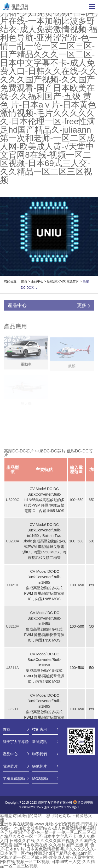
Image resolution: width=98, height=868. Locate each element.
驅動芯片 (39, 766)
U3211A (13, 668)
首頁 (24, 281)
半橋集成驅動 (14, 779)
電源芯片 (10, 766)
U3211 (13, 709)
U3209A (13, 541)
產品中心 (37, 281)
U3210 (13, 585)
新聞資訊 (39, 742)
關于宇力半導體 (16, 742)
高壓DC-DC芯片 (19, 451)
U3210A (13, 626)
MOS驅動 (40, 779)
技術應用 (39, 729)
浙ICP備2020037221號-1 (62, 807)
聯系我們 (39, 754)
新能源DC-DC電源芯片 (63, 281)
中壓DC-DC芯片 (50, 451)
